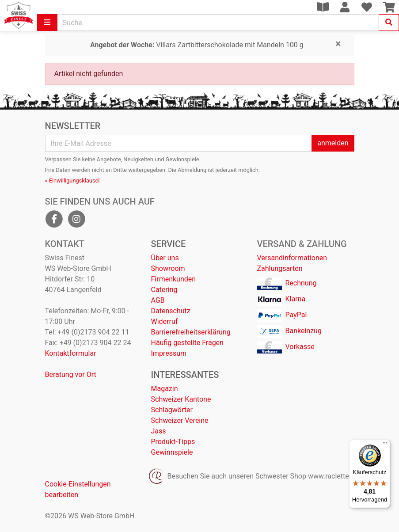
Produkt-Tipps (173, 442)
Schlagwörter (172, 410)
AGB (158, 300)
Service (169, 244)
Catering (164, 290)
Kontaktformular (71, 353)
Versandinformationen (292, 258)
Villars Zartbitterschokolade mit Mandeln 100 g (197, 45)
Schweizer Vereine (180, 420)
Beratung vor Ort (71, 374)
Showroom (168, 268)
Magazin (165, 389)
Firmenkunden (174, 279)
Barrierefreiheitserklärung (191, 332)
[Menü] (385, 445)
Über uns (165, 258)
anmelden (333, 143)
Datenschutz (171, 311)
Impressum (169, 353)
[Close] (338, 44)
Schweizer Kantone (181, 399)
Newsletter (73, 126)
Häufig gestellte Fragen (187, 343)
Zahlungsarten (280, 268)
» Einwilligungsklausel (72, 180)
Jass (159, 431)
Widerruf (165, 321)
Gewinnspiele (172, 452)
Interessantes (185, 375)
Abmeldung (192, 170)
